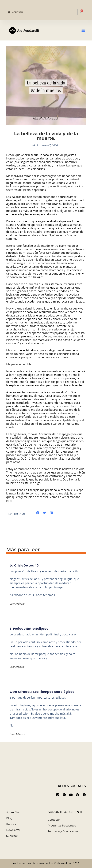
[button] (83, 31)
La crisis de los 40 (24, 565)
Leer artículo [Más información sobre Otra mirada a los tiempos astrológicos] (17, 734)
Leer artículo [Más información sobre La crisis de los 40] (17, 604)
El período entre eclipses (29, 629)
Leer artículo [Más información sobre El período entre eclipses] (17, 667)
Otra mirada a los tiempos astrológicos (42, 692)
